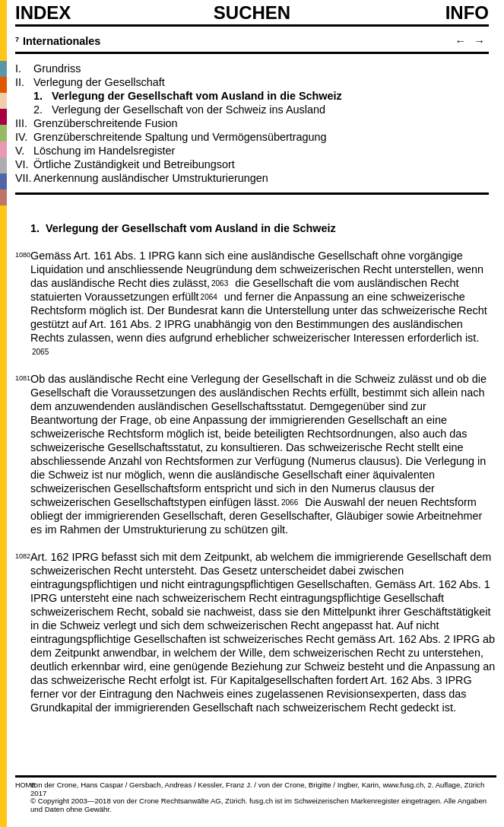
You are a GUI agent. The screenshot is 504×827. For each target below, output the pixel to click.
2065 (40, 351)
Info (467, 13)
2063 (220, 282)
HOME (25, 785)
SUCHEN (252, 12)
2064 (209, 296)
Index (43, 13)
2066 (290, 501)
